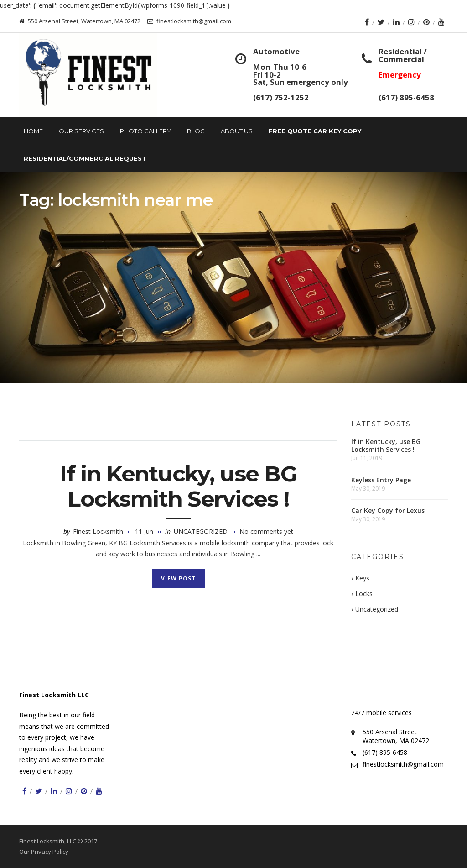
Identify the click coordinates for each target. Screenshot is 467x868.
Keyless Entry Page (381, 480)
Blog (196, 131)
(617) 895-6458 (406, 97)
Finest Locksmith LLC (54, 695)
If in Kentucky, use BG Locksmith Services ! (178, 486)
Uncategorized (201, 531)
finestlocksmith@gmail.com (403, 764)
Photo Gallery (145, 131)
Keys (362, 578)
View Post (178, 578)
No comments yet (266, 531)
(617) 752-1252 (281, 97)
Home (33, 131)
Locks (364, 593)
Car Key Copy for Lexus (388, 510)
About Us (237, 131)
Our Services (81, 131)
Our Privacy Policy (44, 852)
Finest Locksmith (98, 531)
